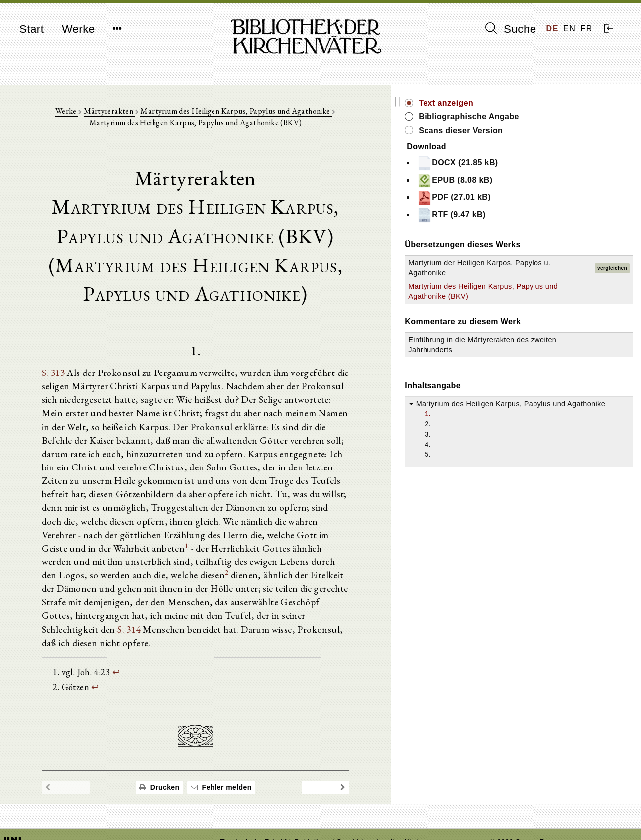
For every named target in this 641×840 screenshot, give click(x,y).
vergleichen (612, 273)
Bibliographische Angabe (559, 117)
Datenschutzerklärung (525, 817)
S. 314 (282, 586)
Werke (78, 29)
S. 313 (59, 377)
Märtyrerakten (114, 115)
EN (570, 29)
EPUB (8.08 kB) (545, 181)
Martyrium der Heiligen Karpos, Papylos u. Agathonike (537, 273)
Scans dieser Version (551, 131)
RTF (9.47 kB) (542, 215)
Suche (511, 29)
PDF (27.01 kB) (544, 198)
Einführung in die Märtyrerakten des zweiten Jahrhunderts (543, 370)
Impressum (508, 808)
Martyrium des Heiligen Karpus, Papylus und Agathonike (241, 115)
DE (553, 29)
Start (32, 29)
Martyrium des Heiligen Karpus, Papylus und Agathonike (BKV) (537, 306)
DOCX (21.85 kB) (548, 163)
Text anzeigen (536, 103)
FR (587, 29)
